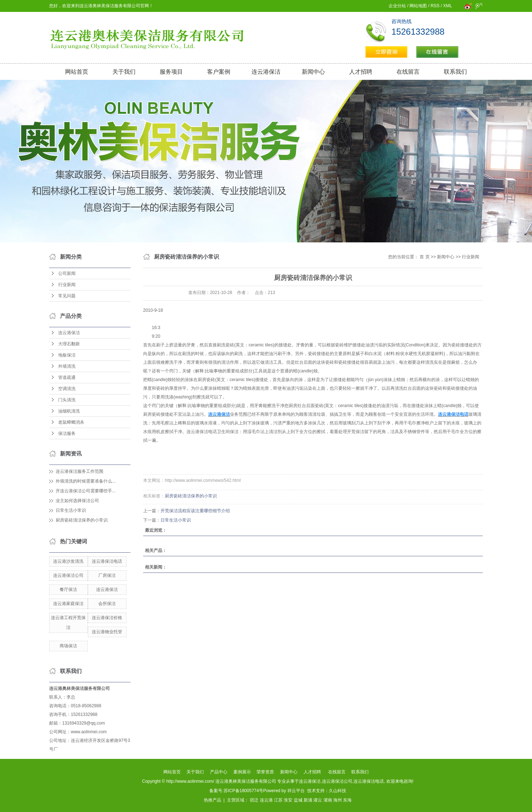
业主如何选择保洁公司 (77, 501)
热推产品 (213, 800)
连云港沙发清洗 (68, 561)
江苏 (278, 800)
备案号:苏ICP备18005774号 (236, 791)
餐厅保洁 (68, 589)
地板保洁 (67, 355)
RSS (435, 6)
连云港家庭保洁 (68, 604)
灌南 (328, 800)
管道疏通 (67, 377)
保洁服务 (67, 433)
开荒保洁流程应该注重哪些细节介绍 (195, 511)
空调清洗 (67, 389)
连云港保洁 (266, 72)
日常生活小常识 (71, 510)
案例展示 (242, 772)
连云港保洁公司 (68, 575)
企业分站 (397, 6)
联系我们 (455, 72)
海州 (338, 800)
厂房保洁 (107, 575)
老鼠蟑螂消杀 (71, 422)
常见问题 (67, 296)
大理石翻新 (69, 344)
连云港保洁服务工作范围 (80, 471)
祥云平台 (296, 791)
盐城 (298, 800)
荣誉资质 (265, 772)
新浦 (308, 800)
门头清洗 (67, 400)
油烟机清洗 (69, 411)
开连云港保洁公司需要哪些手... (86, 491)
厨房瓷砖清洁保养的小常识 (82, 520)
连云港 (266, 800)
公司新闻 (67, 273)
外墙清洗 (67, 366)
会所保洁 (107, 604)
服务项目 (171, 72)
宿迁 (254, 800)
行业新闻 (67, 285)
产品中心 (219, 772)
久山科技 (338, 791)
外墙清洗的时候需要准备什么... (86, 481)
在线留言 (408, 72)
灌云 (318, 800)
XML (447, 6)
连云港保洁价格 (107, 618)
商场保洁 (68, 646)
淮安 (288, 800)
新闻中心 (313, 72)
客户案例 (219, 72)
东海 (347, 800)
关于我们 (124, 72)
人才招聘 (361, 72)
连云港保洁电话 (107, 561)
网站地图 (418, 6)
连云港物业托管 (107, 632)
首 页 (424, 257)
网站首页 (77, 72)
